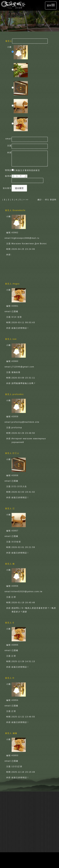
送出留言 (19, 187)
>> (27, 199)
